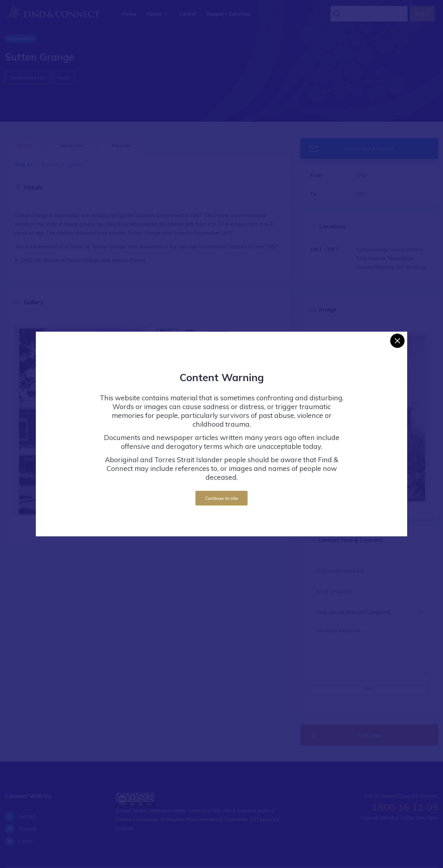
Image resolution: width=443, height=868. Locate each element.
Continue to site (222, 498)
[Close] (397, 341)
